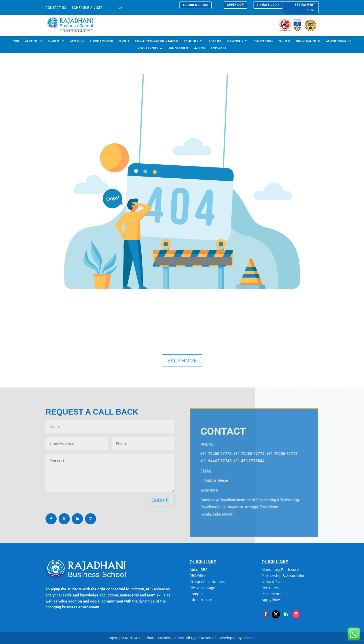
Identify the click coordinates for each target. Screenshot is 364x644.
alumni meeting (196, 5)
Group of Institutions (207, 582)
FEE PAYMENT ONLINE (305, 7)
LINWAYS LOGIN (268, 5)
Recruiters (270, 588)
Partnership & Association (283, 576)
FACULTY (124, 41)
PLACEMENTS (235, 41)
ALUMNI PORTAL (336, 41)
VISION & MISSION (101, 41)
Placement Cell (274, 594)
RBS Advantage (202, 588)
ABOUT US (31, 41)
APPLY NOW (235, 5)
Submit (161, 500)
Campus (197, 594)
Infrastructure (201, 600)
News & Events (274, 582)
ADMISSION (77, 41)
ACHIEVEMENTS (263, 41)
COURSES (54, 41)
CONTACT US (56, 8)
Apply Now (271, 600)
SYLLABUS (215, 41)
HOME (16, 41)
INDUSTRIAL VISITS (309, 41)
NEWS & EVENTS (148, 48)
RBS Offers (199, 576)
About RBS (198, 570)
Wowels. (250, 638)
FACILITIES (191, 41)
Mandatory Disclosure (280, 570)
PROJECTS (285, 41)
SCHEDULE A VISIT (87, 8)
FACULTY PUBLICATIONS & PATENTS (157, 41)
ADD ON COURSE (179, 48)
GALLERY (200, 48)
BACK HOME (182, 361)
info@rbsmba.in (215, 480)
